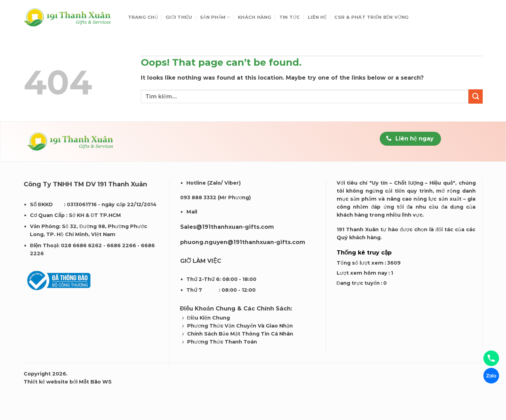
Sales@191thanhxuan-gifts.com (227, 227)
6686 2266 (121, 245)
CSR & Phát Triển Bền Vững (371, 17)
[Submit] (475, 96)
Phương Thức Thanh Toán (222, 342)
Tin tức (290, 17)
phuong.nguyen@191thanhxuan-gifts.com (243, 242)
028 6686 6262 (81, 245)
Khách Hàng (255, 17)
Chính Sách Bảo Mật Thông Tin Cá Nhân (240, 334)
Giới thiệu (179, 17)
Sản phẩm (215, 17)
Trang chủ (143, 17)
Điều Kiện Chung (208, 318)
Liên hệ (317, 17)
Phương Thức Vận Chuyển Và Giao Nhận (240, 326)
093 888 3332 (198, 197)
